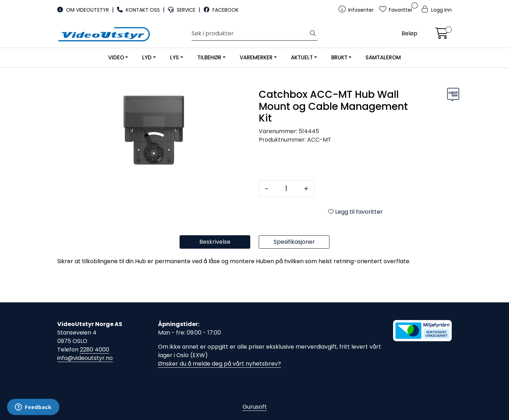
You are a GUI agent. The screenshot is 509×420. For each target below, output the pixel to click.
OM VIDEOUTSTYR (84, 10)
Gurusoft (255, 407)
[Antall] (286, 189)
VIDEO (116, 57)
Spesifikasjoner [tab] (294, 242)
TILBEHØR (209, 57)
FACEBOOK (221, 10)
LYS (174, 57)
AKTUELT (302, 57)
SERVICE (182, 10)
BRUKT (339, 57)
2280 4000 (95, 350)
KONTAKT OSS (139, 10)
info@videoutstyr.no (85, 358)
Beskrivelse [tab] (215, 242)
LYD (147, 57)
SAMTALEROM (383, 57)
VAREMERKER (256, 57)
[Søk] (250, 34)
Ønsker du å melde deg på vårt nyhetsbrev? (220, 364)
